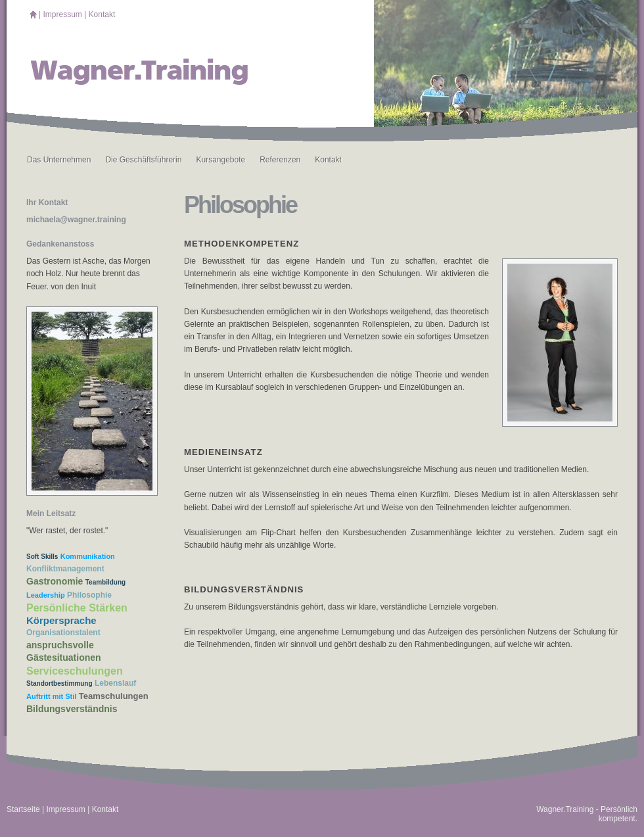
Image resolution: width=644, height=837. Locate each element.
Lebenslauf (115, 683)
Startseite (23, 809)
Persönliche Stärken (77, 608)
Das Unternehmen (59, 160)
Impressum (62, 14)
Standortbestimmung (59, 683)
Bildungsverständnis (72, 709)
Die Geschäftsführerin (143, 160)
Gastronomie (55, 581)
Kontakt (102, 14)
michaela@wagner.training (76, 220)
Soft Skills (42, 557)
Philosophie (89, 595)
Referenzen (280, 160)
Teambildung (105, 582)
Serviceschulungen (75, 671)
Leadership (46, 595)
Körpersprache (61, 620)
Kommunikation (88, 556)
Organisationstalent (63, 633)
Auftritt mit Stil (51, 696)
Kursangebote (220, 160)
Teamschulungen (114, 696)
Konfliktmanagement (65, 569)
